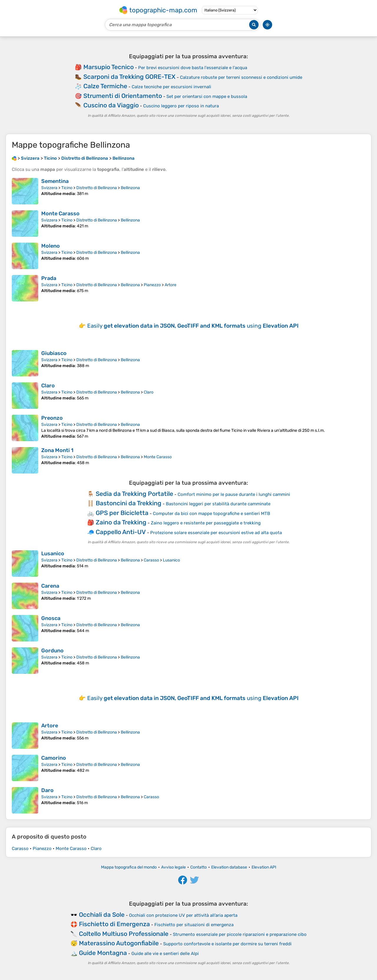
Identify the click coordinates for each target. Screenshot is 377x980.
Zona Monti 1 (57, 450)
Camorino (54, 758)
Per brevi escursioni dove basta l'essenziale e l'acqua (193, 68)
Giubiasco (54, 353)
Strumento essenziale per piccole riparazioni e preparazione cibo (240, 934)
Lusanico (53, 554)
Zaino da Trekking (121, 522)
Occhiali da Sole (102, 915)
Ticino (67, 188)
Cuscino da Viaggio (111, 105)
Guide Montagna (103, 953)
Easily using (193, 326)
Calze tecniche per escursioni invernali (171, 87)
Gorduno (52, 651)
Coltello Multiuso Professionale (124, 934)
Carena (50, 586)
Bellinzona (130, 188)
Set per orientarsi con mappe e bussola (207, 96)
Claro (48, 386)
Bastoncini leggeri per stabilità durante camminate (218, 504)
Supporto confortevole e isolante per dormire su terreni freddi (227, 944)
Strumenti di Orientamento (123, 96)
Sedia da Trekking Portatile (134, 494)
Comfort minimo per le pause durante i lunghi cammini (234, 494)
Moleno (51, 246)
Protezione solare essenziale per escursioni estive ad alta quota (216, 533)
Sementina (55, 181)
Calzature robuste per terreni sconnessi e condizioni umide (241, 77)
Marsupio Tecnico (109, 67)
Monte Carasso (60, 214)
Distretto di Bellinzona (97, 188)
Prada (49, 278)
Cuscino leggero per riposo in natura (181, 106)
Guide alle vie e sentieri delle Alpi (165, 954)
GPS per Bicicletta (122, 513)
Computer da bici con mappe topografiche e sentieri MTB (211, 514)
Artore (171, 285)
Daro (47, 790)
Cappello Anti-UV (121, 532)
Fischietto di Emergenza (114, 924)
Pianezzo (152, 285)
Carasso (151, 560)
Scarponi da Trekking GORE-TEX (129, 77)
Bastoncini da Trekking (129, 503)
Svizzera (49, 188)
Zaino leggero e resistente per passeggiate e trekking (206, 523)
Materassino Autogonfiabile (119, 943)
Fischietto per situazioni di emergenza (194, 925)
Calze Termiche (105, 86)
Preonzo (52, 418)
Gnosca (51, 618)
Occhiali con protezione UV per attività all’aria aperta (183, 915)
